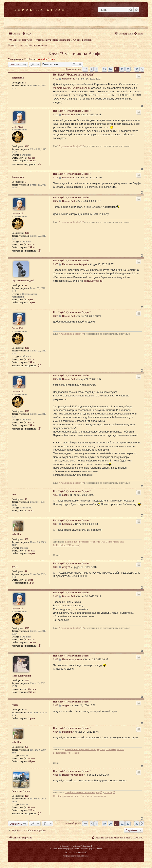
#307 (56, 379)
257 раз (32, 692)
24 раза (32, 551)
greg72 (15, 567)
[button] (85, 69)
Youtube (108, 792)
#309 (56, 524)
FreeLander (30, 59)
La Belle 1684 (72, 542)
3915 (27, 146)
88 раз (32, 553)
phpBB (69, 849)
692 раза (32, 689)
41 (26, 571)
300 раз (32, 158)
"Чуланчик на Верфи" (70, 146)
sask (14, 494)
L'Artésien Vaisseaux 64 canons (80, 792)
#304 (56, 201)
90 (26, 499)
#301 (56, 79)
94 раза (32, 807)
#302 (56, 115)
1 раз (30, 580)
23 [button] (128, 69)
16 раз (31, 511)
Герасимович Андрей (23, 280)
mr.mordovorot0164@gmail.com (71, 88)
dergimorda (18, 78)
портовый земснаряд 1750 (92, 542)
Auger (15, 705)
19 (26, 710)
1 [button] (96, 69)
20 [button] (110, 69)
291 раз (32, 161)
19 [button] (104, 69)
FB (97, 792)
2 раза (32, 718)
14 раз (32, 302)
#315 (56, 775)
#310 (56, 567)
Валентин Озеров (21, 791)
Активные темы (38, 45)
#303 (56, 178)
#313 (56, 705)
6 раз (30, 300)
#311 (56, 596)
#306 (56, 316)
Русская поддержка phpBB (76, 852)
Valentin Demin (46, 59)
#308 (56, 495)
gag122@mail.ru (93, 281)
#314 (56, 732)
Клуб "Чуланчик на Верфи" (76, 54)
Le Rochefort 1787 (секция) (67, 545)
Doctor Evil (18, 127)
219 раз (32, 810)
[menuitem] (26, 34)
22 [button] (122, 69)
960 (26, 539)
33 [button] (137, 69)
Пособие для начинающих (66, 796)
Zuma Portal (80, 846)
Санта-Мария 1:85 (115, 542)
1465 (27, 680)
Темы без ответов (18, 45)
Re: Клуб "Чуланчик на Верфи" (74, 75)
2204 (27, 796)
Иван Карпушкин (21, 676)
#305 (56, 264)
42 (26, 285)
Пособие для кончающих (93, 796)
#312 (56, 659)
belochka (16, 534)
